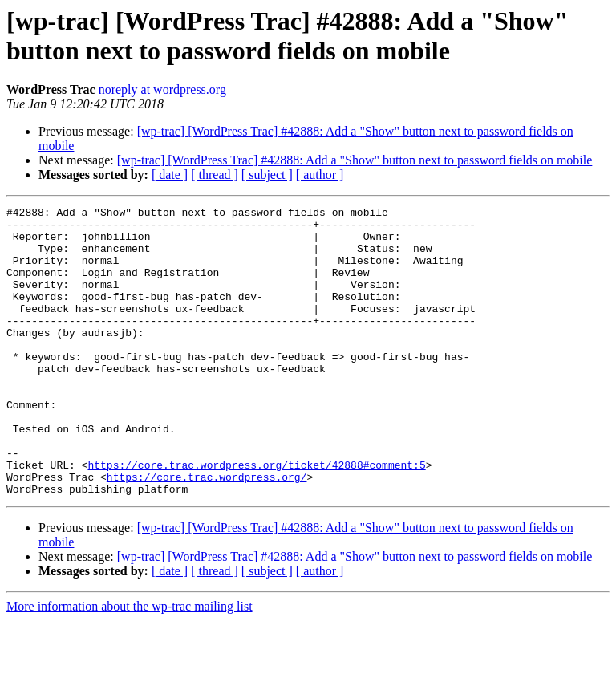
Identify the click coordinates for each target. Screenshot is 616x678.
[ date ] (170, 175)
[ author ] (320, 175)
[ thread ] (215, 175)
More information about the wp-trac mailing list (130, 664)
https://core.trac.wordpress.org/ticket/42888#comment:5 (256, 518)
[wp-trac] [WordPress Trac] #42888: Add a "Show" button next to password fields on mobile (355, 160)
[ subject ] (267, 175)
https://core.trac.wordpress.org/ (207, 532)
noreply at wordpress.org (162, 89)
